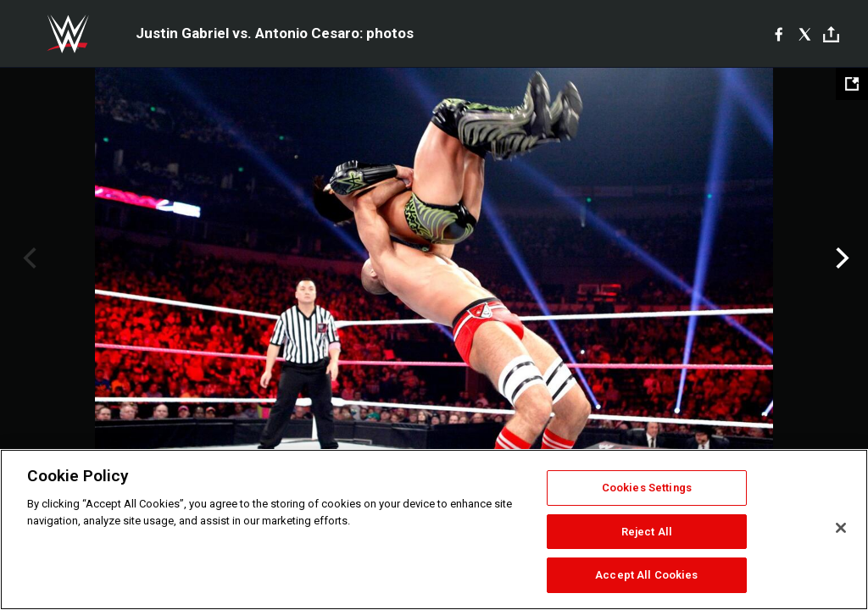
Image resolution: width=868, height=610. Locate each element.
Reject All (647, 532)
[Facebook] (779, 34)
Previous (28, 258)
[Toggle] (831, 34)
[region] (434, 530)
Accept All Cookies (646, 575)
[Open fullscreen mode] (852, 84)
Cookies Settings (647, 488)
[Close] (841, 528)
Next (840, 258)
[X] (805, 34)
